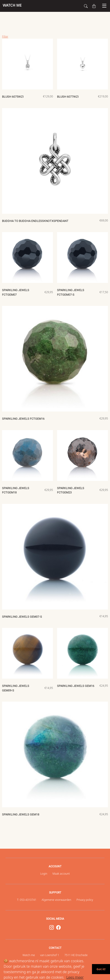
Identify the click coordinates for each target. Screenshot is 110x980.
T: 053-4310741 (27, 900)
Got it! (101, 969)
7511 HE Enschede (76, 955)
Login (44, 874)
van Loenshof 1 (50, 955)
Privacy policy (85, 900)
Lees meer (75, 977)
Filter (5, 37)
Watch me (29, 955)
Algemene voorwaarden (56, 900)
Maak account (61, 874)
